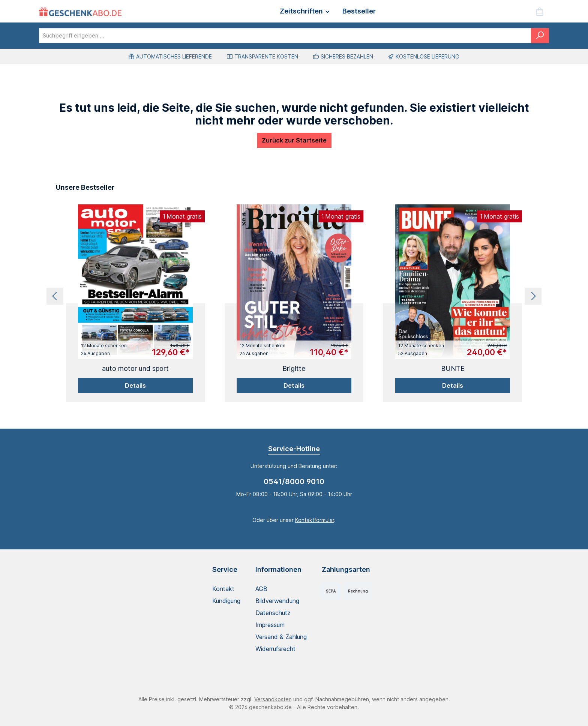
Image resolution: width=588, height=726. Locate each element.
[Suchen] (540, 36)
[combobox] (285, 36)
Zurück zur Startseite (294, 140)
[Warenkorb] (540, 11)
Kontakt (223, 589)
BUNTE (453, 368)
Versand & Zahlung (281, 637)
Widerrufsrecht (275, 649)
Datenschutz (273, 613)
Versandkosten (273, 699)
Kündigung (226, 601)
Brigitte (294, 368)
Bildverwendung (277, 601)
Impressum (270, 625)
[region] (294, 296)
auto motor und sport (135, 368)
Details (135, 385)
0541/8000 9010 (294, 481)
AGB (261, 589)
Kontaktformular (315, 520)
